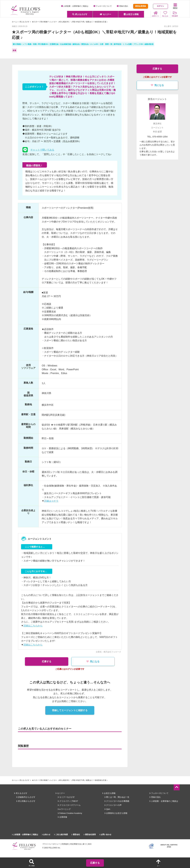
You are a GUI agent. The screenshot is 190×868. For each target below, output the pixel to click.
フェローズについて (103, 6)
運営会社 (76, 835)
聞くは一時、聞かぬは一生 (117, 797)
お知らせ (46, 835)
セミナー (106, 14)
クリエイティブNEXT (68, 801)
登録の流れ (122, 6)
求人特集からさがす (26, 801)
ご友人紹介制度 (61, 835)
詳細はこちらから (33, 626)
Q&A (107, 809)
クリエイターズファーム (69, 805)
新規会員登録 (141, 6)
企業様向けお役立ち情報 (116, 813)
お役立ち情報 (131, 14)
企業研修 (62, 817)
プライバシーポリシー (51, 844)
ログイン (160, 6)
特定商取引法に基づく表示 (81, 844)
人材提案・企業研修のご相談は (75, 6)
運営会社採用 (90, 835)
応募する (46, 661)
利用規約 (65, 844)
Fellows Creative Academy (70, 813)
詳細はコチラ (51, 501)
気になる (94, 661)
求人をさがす (80, 14)
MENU (175, 6)
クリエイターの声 (113, 805)
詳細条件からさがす (26, 797)
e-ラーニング (64, 809)
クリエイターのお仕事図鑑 (117, 801)
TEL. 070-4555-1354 (157, 137)
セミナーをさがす (66, 797)
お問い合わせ (105, 835)
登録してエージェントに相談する (70, 710)
